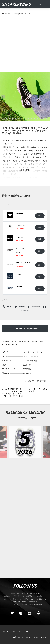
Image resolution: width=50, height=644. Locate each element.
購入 (40, 216)
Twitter (20, 307)
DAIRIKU (27, 365)
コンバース (28, 352)
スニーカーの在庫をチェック (25, 328)
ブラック (27, 356)
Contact (27, 632)
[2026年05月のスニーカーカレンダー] (25, 442)
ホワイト (35, 356)
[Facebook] (21, 613)
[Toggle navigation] (45, 4)
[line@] (38, 613)
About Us (17, 632)
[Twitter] (12, 613)
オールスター (39, 352)
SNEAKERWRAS (27, 637)
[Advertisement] (25, 43)
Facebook (34, 307)
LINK (9, 307)
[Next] (38, 390)
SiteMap (7, 632)
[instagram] (29, 613)
